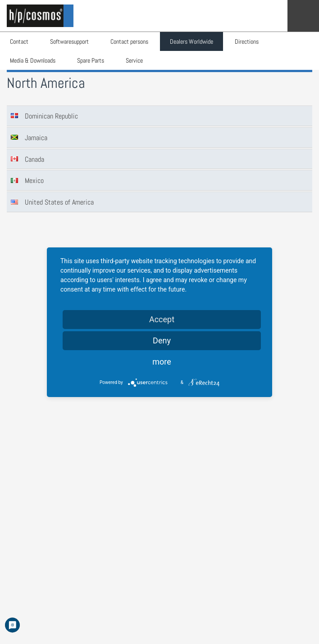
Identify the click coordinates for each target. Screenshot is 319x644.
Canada (34, 159)
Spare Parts (91, 60)
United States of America (59, 202)
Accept (162, 319)
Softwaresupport (69, 41)
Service (134, 60)
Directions (247, 41)
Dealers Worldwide (191, 41)
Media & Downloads (33, 60)
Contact (19, 41)
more (162, 362)
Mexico (34, 180)
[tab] (159, 116)
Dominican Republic (51, 116)
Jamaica (36, 138)
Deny (162, 340)
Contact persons (129, 41)
